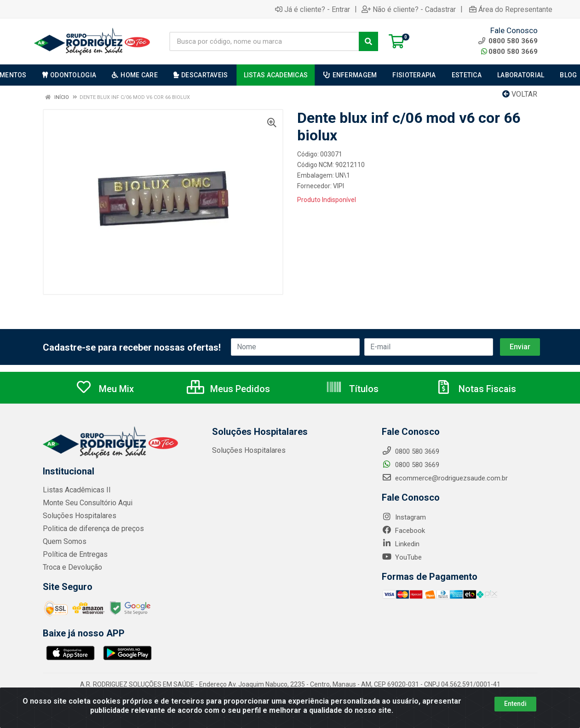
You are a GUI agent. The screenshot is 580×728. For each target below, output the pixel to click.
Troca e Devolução (71, 567)
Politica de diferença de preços (90, 529)
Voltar (520, 94)
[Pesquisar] (368, 41)
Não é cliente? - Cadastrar (409, 9)
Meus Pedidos (228, 389)
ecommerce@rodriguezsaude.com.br (445, 478)
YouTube (402, 557)
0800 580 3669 (509, 52)
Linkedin (401, 544)
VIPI (339, 186)
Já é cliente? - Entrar (313, 9)
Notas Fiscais (476, 389)
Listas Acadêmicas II (75, 490)
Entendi (515, 704)
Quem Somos (64, 542)
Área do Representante (511, 9)
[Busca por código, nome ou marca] (264, 41)
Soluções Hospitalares (77, 516)
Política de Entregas (73, 555)
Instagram (404, 517)
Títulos (352, 389)
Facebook (403, 531)
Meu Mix (105, 389)
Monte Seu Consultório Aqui (85, 503)
